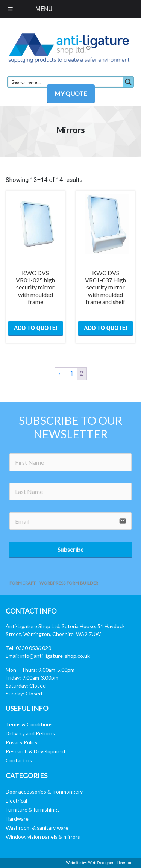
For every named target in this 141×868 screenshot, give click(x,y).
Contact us (19, 760)
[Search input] (66, 82)
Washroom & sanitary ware (37, 828)
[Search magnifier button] (128, 82)
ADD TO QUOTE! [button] (36, 328)
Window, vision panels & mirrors (43, 837)
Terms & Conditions (29, 724)
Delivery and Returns (30, 733)
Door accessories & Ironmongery (44, 792)
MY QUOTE (71, 93)
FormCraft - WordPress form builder (54, 583)
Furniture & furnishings (33, 810)
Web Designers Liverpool (111, 863)
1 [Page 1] (72, 373)
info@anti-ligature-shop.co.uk (55, 656)
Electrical (16, 801)
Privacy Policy (22, 742)
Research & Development (36, 751)
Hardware (17, 819)
